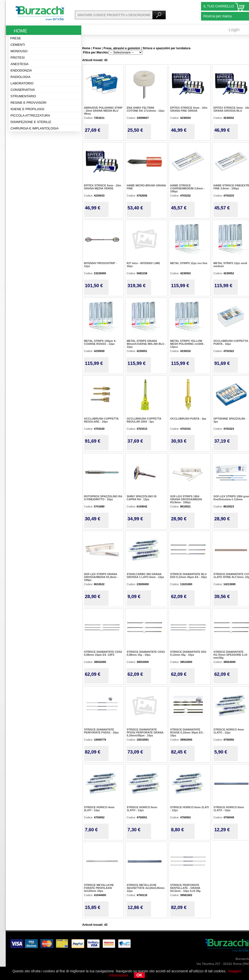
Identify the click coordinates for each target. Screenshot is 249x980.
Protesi (18, 58)
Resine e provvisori (29, 103)
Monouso (19, 51)
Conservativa (23, 90)
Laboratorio (22, 83)
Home (21, 31)
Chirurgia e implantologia (35, 128)
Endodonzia (21, 70)
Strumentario (23, 96)
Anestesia (20, 64)
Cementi (18, 45)
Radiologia (21, 77)
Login (234, 30)
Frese (16, 38)
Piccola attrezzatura (30, 115)
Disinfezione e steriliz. (31, 122)
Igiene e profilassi (28, 109)
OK (139, 975)
